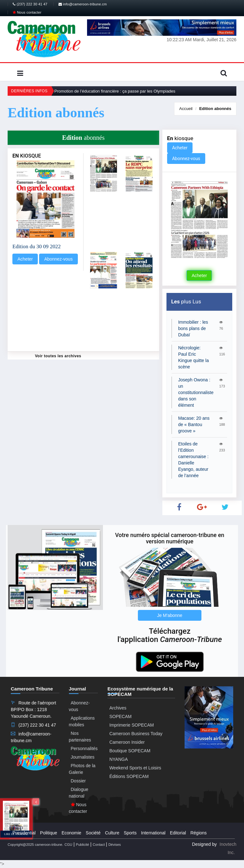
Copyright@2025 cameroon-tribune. (35, 845)
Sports (130, 833)
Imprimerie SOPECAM (132, 725)
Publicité (83, 845)
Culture (112, 833)
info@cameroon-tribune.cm (83, 4)
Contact (99, 845)
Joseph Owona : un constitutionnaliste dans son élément (196, 392)
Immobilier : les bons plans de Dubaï (193, 328)
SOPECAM (120, 716)
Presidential (24, 833)
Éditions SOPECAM (129, 776)
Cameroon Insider (127, 742)
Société (93, 833)
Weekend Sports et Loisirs (135, 768)
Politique (49, 833)
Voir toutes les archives (58, 356)
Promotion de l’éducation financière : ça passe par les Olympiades (115, 91)
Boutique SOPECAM (130, 751)
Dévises (115, 845)
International (153, 833)
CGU (68, 845)
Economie (71, 833)
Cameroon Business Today (136, 734)
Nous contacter (27, 12)
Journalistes (83, 757)
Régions (198, 833)
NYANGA (119, 759)
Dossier (78, 781)
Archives (118, 708)
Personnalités (84, 748)
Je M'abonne (170, 615)
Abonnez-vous (58, 259)
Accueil (186, 109)
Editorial (178, 833)
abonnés (215, 109)
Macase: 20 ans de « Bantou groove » (194, 424)
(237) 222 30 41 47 (30, 4)
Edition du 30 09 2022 (37, 246)
